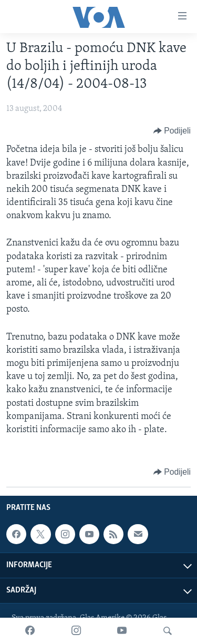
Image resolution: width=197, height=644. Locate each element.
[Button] (172, 131)
